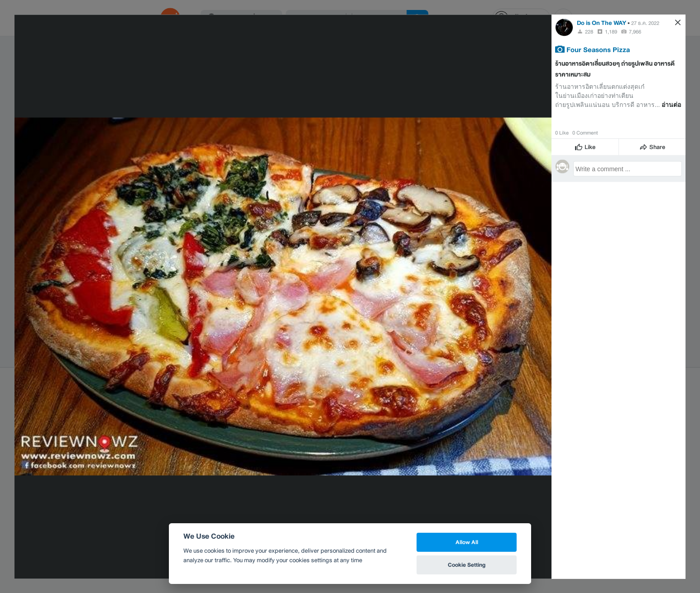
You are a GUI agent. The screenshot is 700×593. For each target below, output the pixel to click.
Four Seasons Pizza (598, 49)
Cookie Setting (467, 565)
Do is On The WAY (602, 22)
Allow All (467, 542)
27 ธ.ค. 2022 (645, 23)
